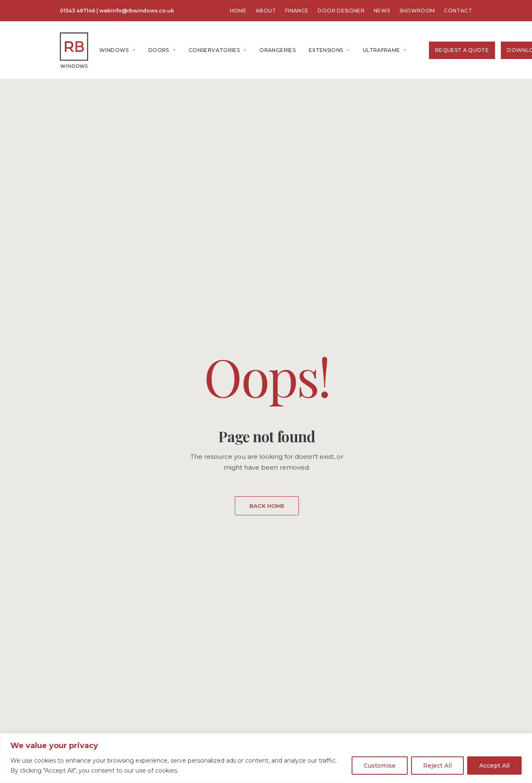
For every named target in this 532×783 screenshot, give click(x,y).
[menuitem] (238, 11)
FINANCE (297, 11)
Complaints (300, 661)
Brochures (298, 628)
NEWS (382, 11)
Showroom (299, 617)
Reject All (437, 766)
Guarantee (298, 639)
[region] (266, 758)
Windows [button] (117, 50)
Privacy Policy (303, 671)
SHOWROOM (417, 11)
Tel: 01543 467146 (184, 661)
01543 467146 (78, 11)
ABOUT (266, 11)
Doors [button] (162, 50)
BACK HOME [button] (267, 269)
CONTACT (458, 11)
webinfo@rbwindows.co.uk (137, 11)
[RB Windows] (74, 50)
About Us (297, 573)
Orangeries (277, 50)
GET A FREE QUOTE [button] (267, 443)
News (291, 595)
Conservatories (217, 50)
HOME (238, 11)
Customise (380, 766)
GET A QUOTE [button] (454, 664)
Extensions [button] (329, 50)
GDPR (291, 650)
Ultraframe (385, 50)
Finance (294, 606)
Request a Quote (462, 50)
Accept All (494, 766)
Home (41, 728)
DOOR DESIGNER (341, 11)
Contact (294, 584)
